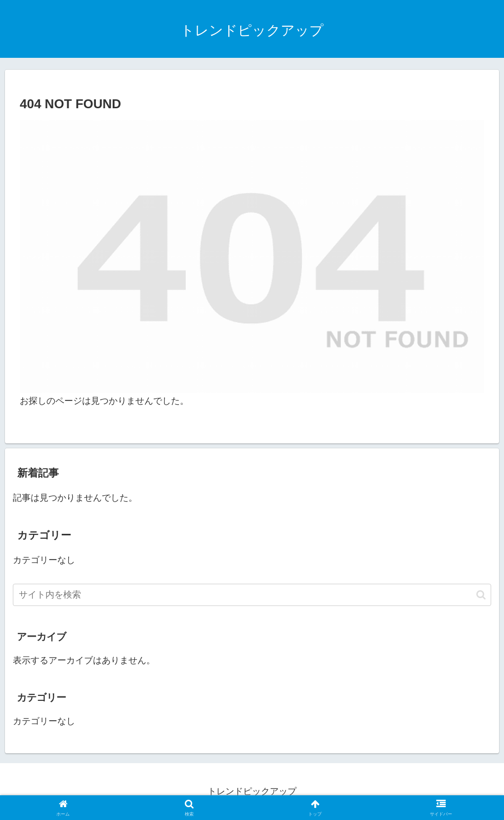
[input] (252, 595)
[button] (481, 595)
